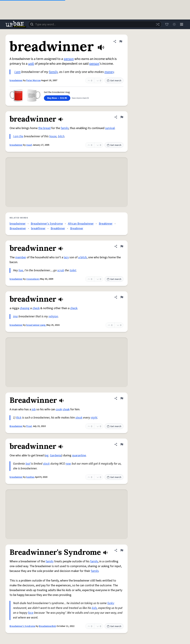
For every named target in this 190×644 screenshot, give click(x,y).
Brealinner (77, 228)
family (53, 72)
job (34, 409)
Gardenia (56, 455)
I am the (18, 136)
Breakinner (106, 224)
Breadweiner (18, 228)
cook (59, 409)
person (69, 59)
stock (46, 464)
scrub (61, 270)
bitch (61, 136)
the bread (44, 128)
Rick (19, 418)
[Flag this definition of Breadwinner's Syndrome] (122, 550)
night (94, 418)
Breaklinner (58, 228)
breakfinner (38, 228)
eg (47, 455)
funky (111, 603)
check (36, 308)
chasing (25, 308)
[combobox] (95, 24)
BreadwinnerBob (47, 626)
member (21, 257)
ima (15, 316)
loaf (28, 464)
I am (17, 72)
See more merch (80, 98)
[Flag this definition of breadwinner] (121, 41)
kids (94, 608)
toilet (73, 270)
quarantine (79, 455)
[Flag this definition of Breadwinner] (122, 398)
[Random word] (157, 24)
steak (66, 409)
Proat (29, 426)
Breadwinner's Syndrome (47, 224)
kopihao (30, 477)
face (31, 613)
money (109, 72)
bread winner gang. (36, 325)
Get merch (114, 81)
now (68, 464)
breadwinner (16, 80)
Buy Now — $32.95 (57, 98)
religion (53, 316)
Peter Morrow (33, 80)
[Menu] (181, 24)
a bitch (82, 257)
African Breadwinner (81, 224)
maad (29, 145)
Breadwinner (16, 426)
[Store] (166, 24)
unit (31, 64)
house (53, 136)
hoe (21, 270)
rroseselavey (33, 279)
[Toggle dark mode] (174, 24)
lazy (66, 257)
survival (110, 128)
